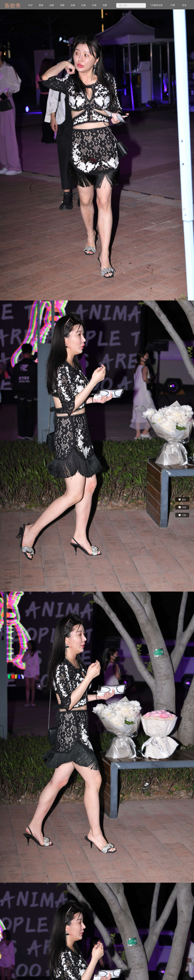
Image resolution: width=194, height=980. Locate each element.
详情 (182, 507)
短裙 (73, 5)
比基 (84, 5)
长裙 (94, 5)
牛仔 (30, 5)
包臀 (105, 5)
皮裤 (52, 5)
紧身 (41, 5)
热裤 (62, 5)
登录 (184, 5)
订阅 (182, 515)
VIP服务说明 (156, 5)
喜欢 (182, 499)
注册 (173, 5)
